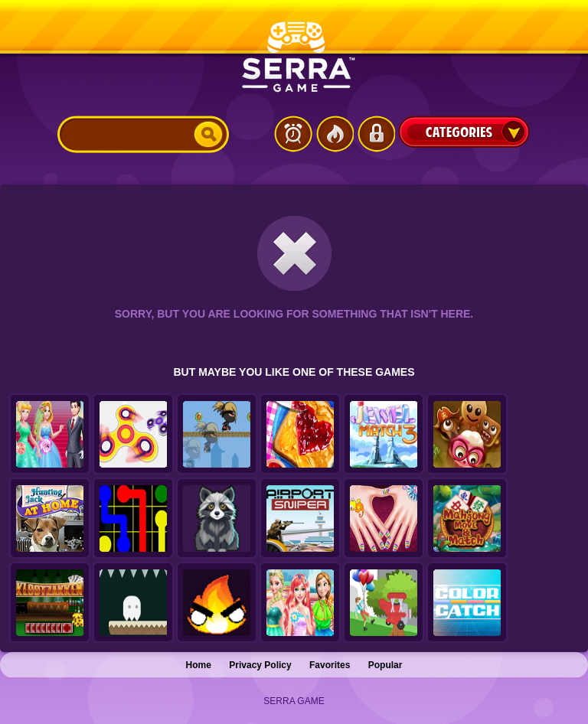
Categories (464, 132)
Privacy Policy (260, 665)
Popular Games (335, 134)
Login (376, 134)
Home (199, 665)
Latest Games (293, 134)
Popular (385, 665)
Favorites (330, 665)
